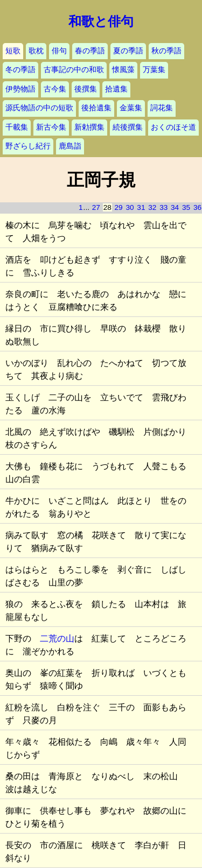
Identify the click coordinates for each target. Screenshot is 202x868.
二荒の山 (57, 638)
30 (130, 207)
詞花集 (162, 108)
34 (175, 207)
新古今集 (51, 127)
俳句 (59, 51)
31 (141, 207)
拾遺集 (116, 89)
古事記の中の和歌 (74, 70)
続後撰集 (128, 127)
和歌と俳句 (101, 22)
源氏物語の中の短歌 (39, 108)
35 (186, 207)
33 (163, 207)
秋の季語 (166, 51)
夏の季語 (128, 51)
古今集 (55, 89)
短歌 (13, 51)
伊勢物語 (20, 89)
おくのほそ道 (173, 127)
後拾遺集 (96, 108)
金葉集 (131, 108)
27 (96, 207)
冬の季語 (20, 70)
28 (107, 207)
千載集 (17, 127)
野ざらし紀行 (28, 146)
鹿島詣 (70, 146)
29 (119, 207)
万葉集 (154, 70)
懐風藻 (123, 70)
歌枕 (36, 51)
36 (197, 207)
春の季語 (90, 51)
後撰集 (86, 89)
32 (152, 207)
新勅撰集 (89, 127)
